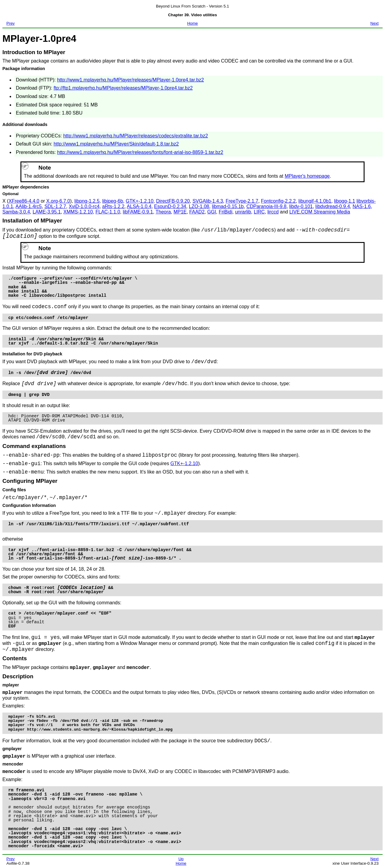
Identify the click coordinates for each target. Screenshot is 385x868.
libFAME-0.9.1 (138, 212)
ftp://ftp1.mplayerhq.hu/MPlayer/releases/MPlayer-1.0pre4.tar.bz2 (123, 88)
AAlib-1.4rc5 (29, 206)
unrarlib (243, 212)
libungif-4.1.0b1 (315, 201)
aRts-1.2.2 (113, 206)
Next (374, 23)
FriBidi (225, 212)
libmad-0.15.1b (228, 206)
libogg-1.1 (344, 201)
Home (192, 23)
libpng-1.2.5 (87, 201)
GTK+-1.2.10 (140, 201)
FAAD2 (197, 212)
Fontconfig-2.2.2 (279, 201)
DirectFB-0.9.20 (173, 201)
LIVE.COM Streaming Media (320, 212)
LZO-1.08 (199, 206)
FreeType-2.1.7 (242, 201)
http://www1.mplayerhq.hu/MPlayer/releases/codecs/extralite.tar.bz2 (136, 136)
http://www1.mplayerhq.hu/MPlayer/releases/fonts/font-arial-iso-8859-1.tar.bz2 (140, 152)
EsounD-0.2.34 (170, 206)
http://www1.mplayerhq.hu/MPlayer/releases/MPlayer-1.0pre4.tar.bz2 (131, 80)
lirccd (273, 212)
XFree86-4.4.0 (24, 201)
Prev (10, 23)
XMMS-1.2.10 (78, 212)
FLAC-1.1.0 (108, 212)
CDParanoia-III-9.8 (266, 206)
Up (181, 859)
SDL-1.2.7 (55, 206)
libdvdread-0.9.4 (333, 206)
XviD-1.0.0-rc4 (84, 206)
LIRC (259, 212)
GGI (212, 212)
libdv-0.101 (301, 206)
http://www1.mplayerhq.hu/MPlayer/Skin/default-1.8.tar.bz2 (116, 144)
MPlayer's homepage (307, 176)
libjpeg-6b (113, 201)
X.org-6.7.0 (58, 201)
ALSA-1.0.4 (139, 206)
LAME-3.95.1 (47, 212)
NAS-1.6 (362, 206)
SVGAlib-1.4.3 (208, 201)
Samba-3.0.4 (16, 212)
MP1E (180, 212)
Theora (163, 212)
